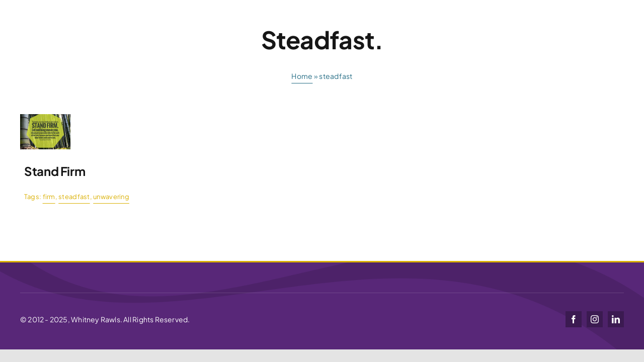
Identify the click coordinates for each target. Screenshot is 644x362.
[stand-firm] (45, 118)
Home (302, 76)
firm (49, 197)
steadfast (74, 197)
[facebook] (574, 319)
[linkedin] (616, 319)
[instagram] (595, 319)
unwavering (111, 197)
